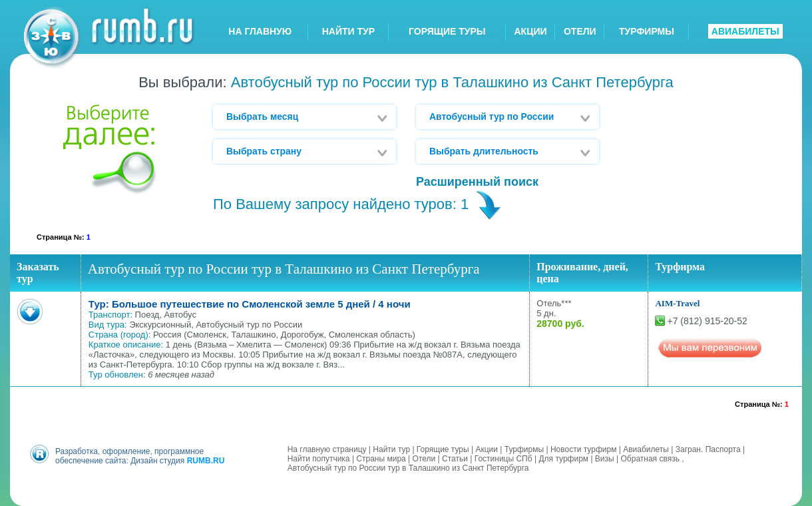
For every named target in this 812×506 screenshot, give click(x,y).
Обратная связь (650, 459)
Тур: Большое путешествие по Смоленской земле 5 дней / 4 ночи (250, 304)
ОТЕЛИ (580, 31)
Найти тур (391, 449)
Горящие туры (443, 449)
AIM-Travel (677, 303)
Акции (487, 449)
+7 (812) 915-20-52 (707, 321)
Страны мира (381, 459)
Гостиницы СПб (504, 459)
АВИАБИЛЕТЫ (745, 31)
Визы (605, 459)
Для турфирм (563, 459)
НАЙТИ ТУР (348, 31)
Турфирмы (524, 449)
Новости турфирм (583, 449)
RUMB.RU (206, 461)
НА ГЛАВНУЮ (260, 31)
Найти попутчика (319, 459)
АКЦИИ (531, 31)
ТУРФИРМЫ (647, 31)
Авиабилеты (646, 449)
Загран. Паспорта (708, 449)
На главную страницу (327, 449)
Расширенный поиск (477, 182)
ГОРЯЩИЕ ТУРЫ (447, 31)
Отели (424, 459)
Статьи (455, 459)
